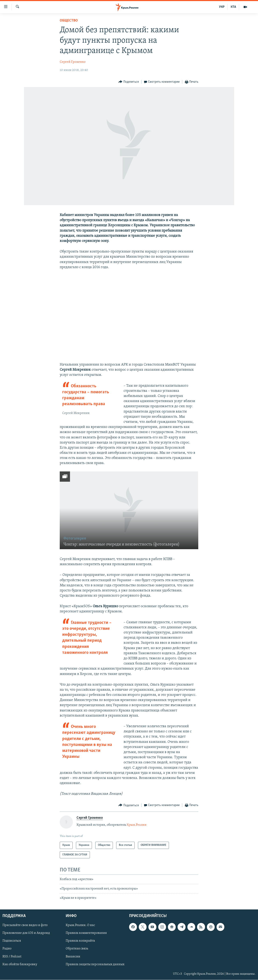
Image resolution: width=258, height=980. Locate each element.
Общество (69, 21)
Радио (7, 949)
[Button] (129, 82)
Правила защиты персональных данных (95, 964)
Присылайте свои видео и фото (25, 925)
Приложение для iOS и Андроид (26, 933)
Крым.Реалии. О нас (80, 925)
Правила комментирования (86, 933)
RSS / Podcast (12, 957)
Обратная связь (77, 949)
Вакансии (73, 957)
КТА (233, 7)
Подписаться (12, 941)
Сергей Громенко (73, 62)
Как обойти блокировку (20, 964)
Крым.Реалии (137, 825)
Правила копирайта (80, 941)
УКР (222, 7)
